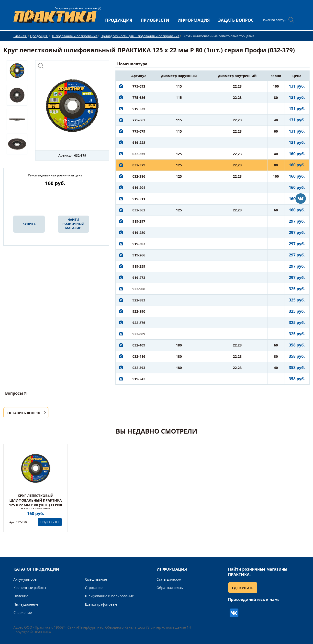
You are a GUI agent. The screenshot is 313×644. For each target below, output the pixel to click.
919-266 (139, 255)
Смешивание (96, 579)
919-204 (139, 188)
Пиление (21, 596)
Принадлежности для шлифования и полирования (140, 36)
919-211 (139, 199)
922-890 (139, 311)
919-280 (139, 233)
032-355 (139, 154)
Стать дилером (169, 579)
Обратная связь (170, 588)
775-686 (139, 98)
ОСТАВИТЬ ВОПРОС (24, 413)
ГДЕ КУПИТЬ (243, 588)
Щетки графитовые (101, 604)
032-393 (139, 368)
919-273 (139, 278)
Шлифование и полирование (75, 36)
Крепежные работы (30, 588)
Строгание (94, 588)
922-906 (139, 289)
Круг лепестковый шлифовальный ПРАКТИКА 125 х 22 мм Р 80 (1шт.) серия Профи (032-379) (36, 503)
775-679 (139, 131)
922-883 (139, 300)
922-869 (139, 334)
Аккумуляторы (25, 579)
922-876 (139, 323)
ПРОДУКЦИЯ (119, 20)
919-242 (139, 379)
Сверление (23, 613)
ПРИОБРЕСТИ (155, 20)
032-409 (139, 345)
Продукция (39, 36)
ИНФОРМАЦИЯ (194, 20)
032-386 (139, 176)
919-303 (139, 244)
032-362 (139, 210)
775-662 (139, 120)
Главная (20, 36)
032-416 (139, 356)
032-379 (139, 165)
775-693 (139, 86)
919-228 (139, 143)
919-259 (139, 266)
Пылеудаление (26, 604)
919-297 (139, 221)
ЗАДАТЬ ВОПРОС (236, 20)
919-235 (139, 109)
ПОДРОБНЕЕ (50, 522)
